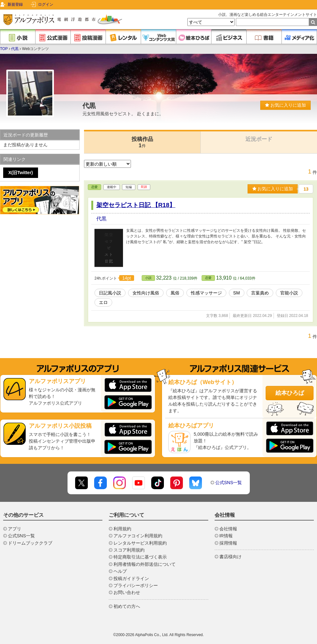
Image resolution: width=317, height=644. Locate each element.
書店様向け (230, 557)
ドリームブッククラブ (30, 543)
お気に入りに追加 (285, 105)
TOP (4, 49)
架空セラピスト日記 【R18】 (136, 205)
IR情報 (226, 536)
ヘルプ (120, 571)
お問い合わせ (127, 592)
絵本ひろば (290, 393)
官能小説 (289, 293)
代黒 (15, 49)
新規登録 (15, 4)
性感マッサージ (206, 293)
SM (237, 293)
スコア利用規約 (129, 550)
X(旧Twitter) (21, 173)
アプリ (15, 529)
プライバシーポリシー (136, 585)
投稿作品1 (142, 142)
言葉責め (260, 293)
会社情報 (228, 529)
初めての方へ (127, 606)
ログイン (46, 4)
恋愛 (94, 187)
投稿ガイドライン (131, 578)
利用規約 (122, 529)
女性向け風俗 (146, 293)
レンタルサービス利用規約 (140, 543)
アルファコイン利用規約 (138, 536)
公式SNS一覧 (229, 483)
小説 (148, 278)
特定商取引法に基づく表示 (140, 557)
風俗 (175, 293)
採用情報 (228, 543)
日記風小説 (110, 293)
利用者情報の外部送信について (145, 564)
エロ (103, 302)
